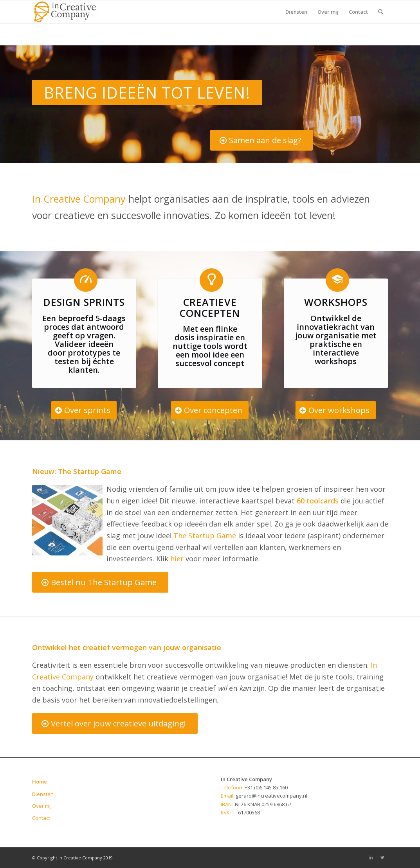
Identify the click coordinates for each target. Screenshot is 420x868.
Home (40, 782)
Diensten (43, 794)
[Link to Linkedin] (371, 857)
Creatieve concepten (210, 307)
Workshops (336, 302)
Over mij (42, 806)
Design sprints (84, 302)
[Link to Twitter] (382, 857)
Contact (41, 818)
